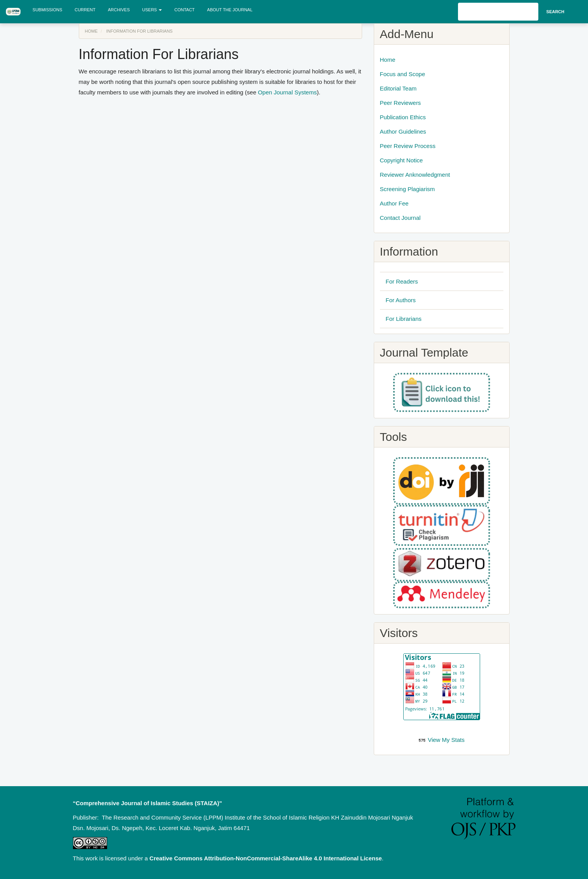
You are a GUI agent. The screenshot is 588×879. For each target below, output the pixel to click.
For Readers (402, 281)
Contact (184, 10)
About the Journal (230, 10)
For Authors (401, 300)
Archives (119, 10)
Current (85, 10)
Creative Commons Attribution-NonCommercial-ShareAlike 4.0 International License (266, 858)
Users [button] (152, 10)
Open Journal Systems (287, 92)
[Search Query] (498, 12)
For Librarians (404, 319)
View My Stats (446, 740)
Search (555, 12)
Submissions (47, 10)
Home (91, 31)
